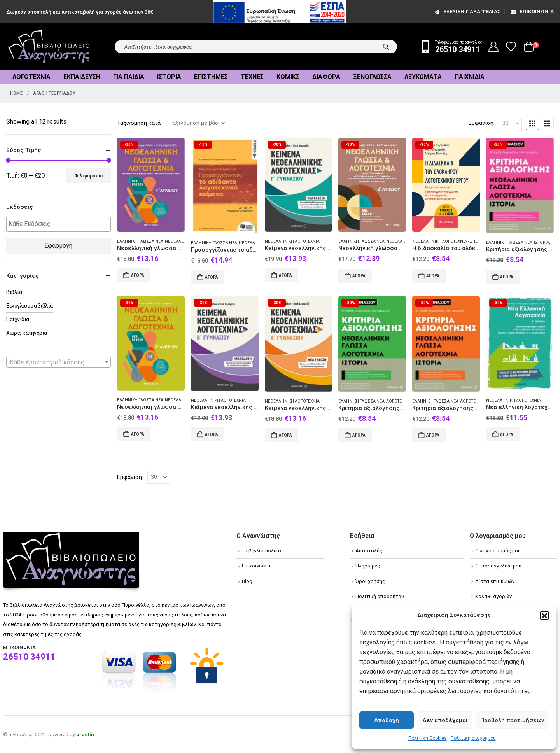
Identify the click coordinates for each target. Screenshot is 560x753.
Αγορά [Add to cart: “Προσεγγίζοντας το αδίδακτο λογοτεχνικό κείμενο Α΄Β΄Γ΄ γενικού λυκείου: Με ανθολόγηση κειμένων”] (212, 277)
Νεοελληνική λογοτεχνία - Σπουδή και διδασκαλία (465, 241)
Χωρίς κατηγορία (27, 333)
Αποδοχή (387, 720)
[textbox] (60, 224)
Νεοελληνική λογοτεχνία (292, 241)
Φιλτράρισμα (88, 176)
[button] (544, 615)
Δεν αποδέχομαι (445, 720)
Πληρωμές (368, 566)
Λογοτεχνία (31, 77)
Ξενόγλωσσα (372, 77)
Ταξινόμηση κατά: (139, 123)
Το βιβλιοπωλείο (262, 551)
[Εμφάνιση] (510, 123)
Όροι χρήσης (370, 581)
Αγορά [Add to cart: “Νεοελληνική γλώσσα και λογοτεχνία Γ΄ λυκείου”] (138, 434)
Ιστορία (169, 77)
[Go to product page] (151, 185)
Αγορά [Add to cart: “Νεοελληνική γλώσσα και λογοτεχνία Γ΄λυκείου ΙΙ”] (138, 275)
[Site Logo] (49, 47)
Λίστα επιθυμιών (495, 581)
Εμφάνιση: (482, 123)
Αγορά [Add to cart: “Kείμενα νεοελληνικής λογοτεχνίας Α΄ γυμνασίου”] (285, 435)
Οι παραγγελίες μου (498, 566)
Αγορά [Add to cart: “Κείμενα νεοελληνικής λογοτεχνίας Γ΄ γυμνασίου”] (285, 275)
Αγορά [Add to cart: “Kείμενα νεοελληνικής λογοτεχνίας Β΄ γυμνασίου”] (212, 434)
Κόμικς (288, 77)
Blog (247, 581)
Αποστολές (369, 551)
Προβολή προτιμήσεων (512, 720)
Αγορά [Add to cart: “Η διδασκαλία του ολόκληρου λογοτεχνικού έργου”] (433, 276)
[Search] (386, 47)
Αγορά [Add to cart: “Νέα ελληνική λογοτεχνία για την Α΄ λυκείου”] (507, 434)
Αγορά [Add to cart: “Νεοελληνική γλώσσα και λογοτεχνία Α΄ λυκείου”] (359, 276)
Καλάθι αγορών (493, 596)
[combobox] (59, 362)
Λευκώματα (423, 77)
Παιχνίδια (470, 77)
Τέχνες (252, 77)
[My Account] (494, 47)
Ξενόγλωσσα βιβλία (30, 306)
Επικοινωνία (532, 11)
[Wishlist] (511, 47)
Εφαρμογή (58, 246)
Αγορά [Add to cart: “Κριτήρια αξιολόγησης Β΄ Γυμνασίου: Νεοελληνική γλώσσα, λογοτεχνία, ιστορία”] (433, 435)
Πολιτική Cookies (428, 738)
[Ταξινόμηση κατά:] (197, 123)
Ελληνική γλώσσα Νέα (140, 241)
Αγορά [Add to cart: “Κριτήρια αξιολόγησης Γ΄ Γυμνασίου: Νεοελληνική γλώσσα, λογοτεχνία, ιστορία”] (359, 435)
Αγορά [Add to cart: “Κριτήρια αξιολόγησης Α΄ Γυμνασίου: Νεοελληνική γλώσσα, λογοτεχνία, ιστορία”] (507, 277)
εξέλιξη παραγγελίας (467, 11)
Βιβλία (14, 292)
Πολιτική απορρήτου (473, 738)
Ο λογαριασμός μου (498, 551)
